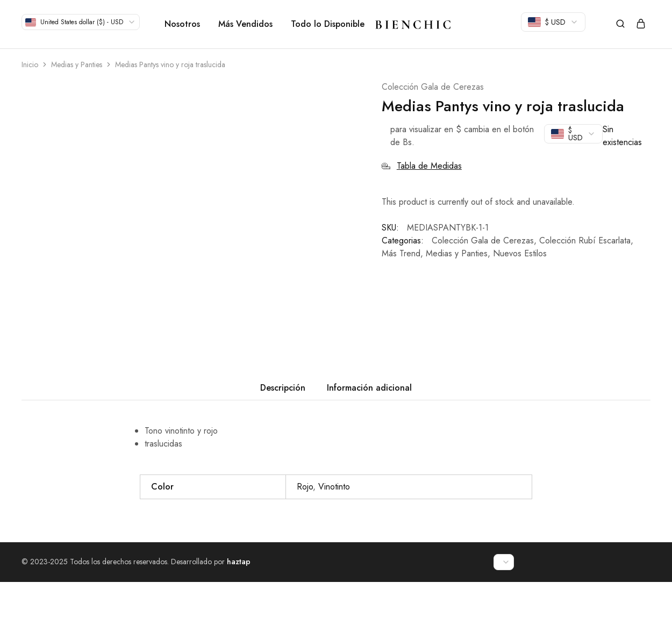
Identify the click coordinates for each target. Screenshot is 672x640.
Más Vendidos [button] (245, 24)
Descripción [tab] (283, 446)
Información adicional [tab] (369, 446)
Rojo (305, 545)
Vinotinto (334, 545)
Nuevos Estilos (520, 253)
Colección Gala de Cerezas (433, 87)
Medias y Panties (77, 64)
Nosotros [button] (182, 24)
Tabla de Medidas (422, 166)
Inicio (30, 64)
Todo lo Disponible (328, 24)
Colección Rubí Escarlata (585, 240)
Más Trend (401, 253)
